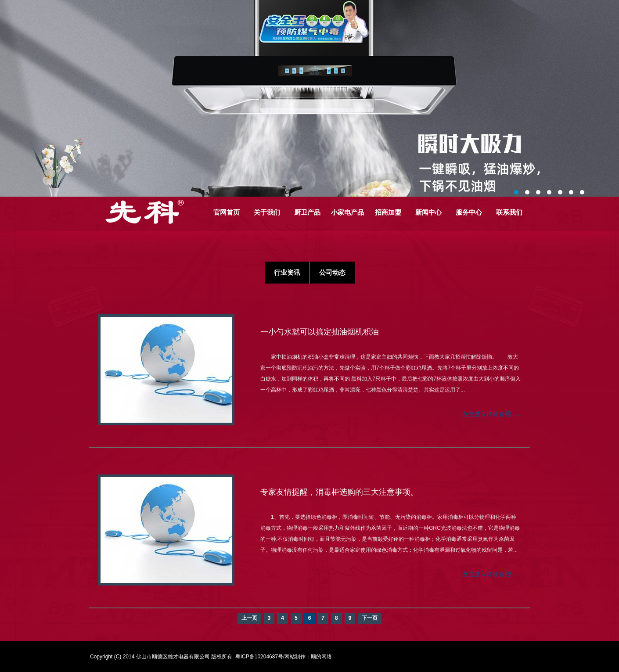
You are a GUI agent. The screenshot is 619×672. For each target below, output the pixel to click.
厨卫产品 (307, 212)
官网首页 (227, 212)
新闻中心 (428, 212)
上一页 (249, 618)
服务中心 (469, 212)
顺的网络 (321, 657)
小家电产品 (347, 212)
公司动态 (332, 272)
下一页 (370, 618)
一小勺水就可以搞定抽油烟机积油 (320, 332)
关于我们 (267, 212)
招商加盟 (388, 212)
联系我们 (509, 212)
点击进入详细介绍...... (491, 414)
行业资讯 (287, 272)
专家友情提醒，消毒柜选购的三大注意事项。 (339, 492)
